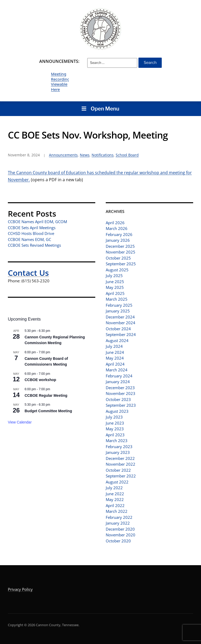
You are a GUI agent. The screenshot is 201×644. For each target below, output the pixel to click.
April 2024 (115, 364)
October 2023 (118, 399)
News (85, 155)
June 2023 (115, 423)
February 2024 (119, 376)
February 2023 (119, 447)
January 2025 (118, 311)
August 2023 (117, 411)
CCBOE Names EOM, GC (29, 239)
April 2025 (115, 293)
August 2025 (117, 270)
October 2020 (118, 541)
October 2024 (118, 329)
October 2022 (118, 470)
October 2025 (118, 258)
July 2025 (114, 276)
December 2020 (120, 529)
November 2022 (121, 464)
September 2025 (121, 264)
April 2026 (115, 223)
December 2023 (120, 388)
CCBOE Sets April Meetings (32, 228)
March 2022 (117, 511)
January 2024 (118, 382)
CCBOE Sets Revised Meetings (34, 245)
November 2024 (121, 323)
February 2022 (119, 517)
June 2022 (115, 494)
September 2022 (121, 476)
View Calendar (20, 422)
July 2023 (114, 417)
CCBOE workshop (40, 380)
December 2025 (120, 246)
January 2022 (118, 523)
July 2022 (114, 488)
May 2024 (115, 358)
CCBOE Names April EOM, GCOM (37, 222)
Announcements (63, 155)
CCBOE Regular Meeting (46, 395)
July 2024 (114, 346)
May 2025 (115, 287)
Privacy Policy (20, 589)
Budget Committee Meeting (48, 411)
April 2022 (115, 505)
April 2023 (115, 435)
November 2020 (121, 535)
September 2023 (121, 405)
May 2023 (115, 429)
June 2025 (115, 282)
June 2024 (115, 352)
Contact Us (28, 273)
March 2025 (117, 299)
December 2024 (120, 317)
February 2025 (119, 305)
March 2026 (117, 228)
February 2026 (119, 234)
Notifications (103, 155)
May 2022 (115, 499)
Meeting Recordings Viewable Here (61, 82)
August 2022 (117, 482)
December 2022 (120, 458)
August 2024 (117, 340)
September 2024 (121, 334)
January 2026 (118, 240)
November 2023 (121, 393)
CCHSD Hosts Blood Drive (31, 233)
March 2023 (117, 441)
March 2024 (117, 370)
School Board (127, 155)
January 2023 (118, 452)
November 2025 (121, 252)
